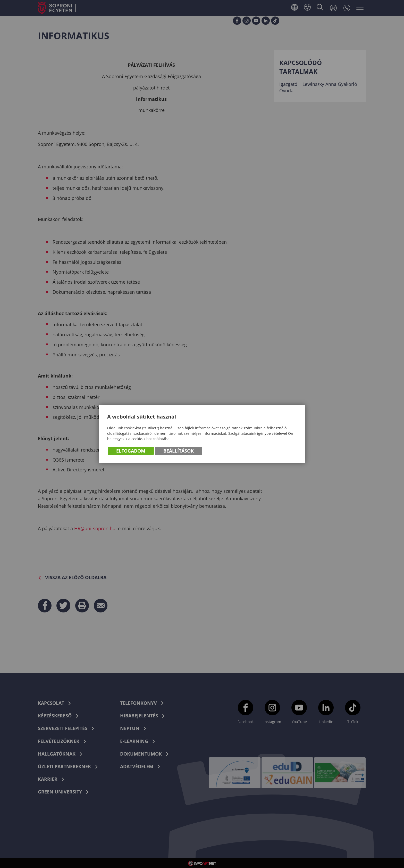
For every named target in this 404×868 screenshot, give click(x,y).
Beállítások (179, 451)
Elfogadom (131, 451)
